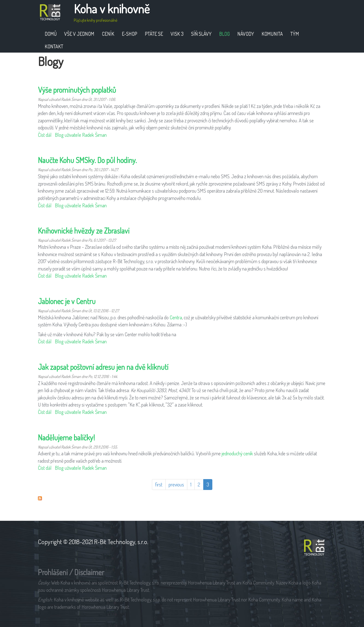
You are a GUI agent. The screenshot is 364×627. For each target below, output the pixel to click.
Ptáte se (154, 34)
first (159, 484)
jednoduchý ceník (237, 453)
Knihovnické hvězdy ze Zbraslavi (84, 231)
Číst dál (45, 135)
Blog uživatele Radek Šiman (81, 135)
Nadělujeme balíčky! (66, 437)
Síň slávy (201, 34)
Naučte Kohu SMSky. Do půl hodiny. (87, 160)
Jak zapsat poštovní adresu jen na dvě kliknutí (103, 367)
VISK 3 (177, 34)
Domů (51, 34)
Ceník (108, 34)
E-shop (130, 34)
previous (176, 484)
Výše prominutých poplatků (77, 90)
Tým (295, 34)
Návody (246, 34)
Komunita (272, 34)
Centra (176, 317)
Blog (224, 34)
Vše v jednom (79, 34)
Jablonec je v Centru (67, 301)
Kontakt (54, 46)
